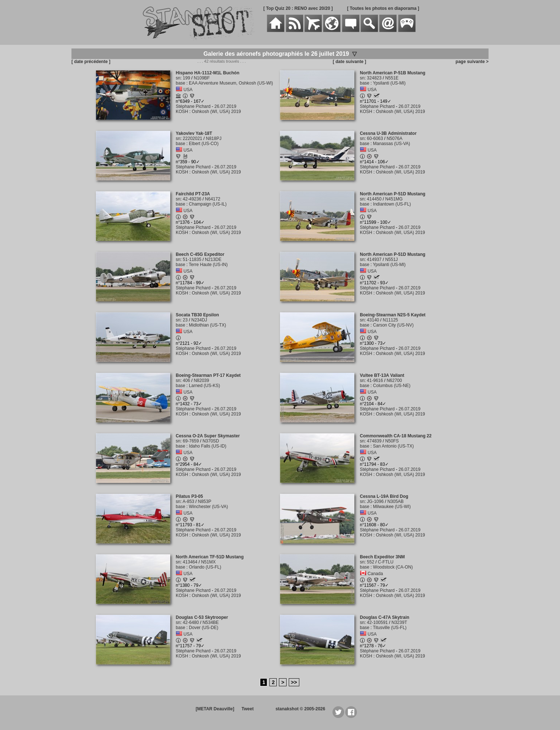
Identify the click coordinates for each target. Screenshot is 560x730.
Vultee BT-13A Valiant (382, 375)
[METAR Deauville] (215, 709)
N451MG (394, 199)
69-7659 (191, 441)
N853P (205, 501)
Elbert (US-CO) (204, 144)
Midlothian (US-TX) (207, 325)
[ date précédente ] (91, 62)
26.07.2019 (225, 106)
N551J (391, 259)
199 (186, 78)
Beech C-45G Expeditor (200, 254)
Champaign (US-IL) (208, 204)
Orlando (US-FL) (205, 567)
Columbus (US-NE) (392, 386)
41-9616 (375, 380)
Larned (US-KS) (204, 386)
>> (294, 682)
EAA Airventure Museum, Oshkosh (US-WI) (231, 83)
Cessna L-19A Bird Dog (384, 496)
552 (370, 562)
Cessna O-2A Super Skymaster (208, 436)
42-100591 (377, 622)
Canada (375, 574)
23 (185, 320)
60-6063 (375, 138)
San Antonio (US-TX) (393, 446)
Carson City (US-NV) (393, 325)
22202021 (192, 138)
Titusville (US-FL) (390, 628)
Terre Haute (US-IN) (208, 265)
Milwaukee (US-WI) (392, 507)
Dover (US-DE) (204, 628)
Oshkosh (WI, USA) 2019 (216, 112)
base (180, 83)
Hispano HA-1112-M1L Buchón (207, 73)
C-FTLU (386, 562)
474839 (374, 441)
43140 (373, 320)
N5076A (394, 138)
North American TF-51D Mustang (210, 557)
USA (188, 90)
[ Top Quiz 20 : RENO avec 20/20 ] (298, 8)
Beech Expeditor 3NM (382, 557)
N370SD (211, 441)
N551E (392, 78)
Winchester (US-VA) (208, 507)
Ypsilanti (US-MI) (389, 83)
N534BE (211, 622)
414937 (374, 259)
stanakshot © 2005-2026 (300, 709)
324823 (374, 78)
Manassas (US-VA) (392, 144)
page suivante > (471, 62)
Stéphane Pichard (193, 106)
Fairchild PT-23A (193, 194)
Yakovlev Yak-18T (194, 133)
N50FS (392, 441)
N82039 (201, 380)
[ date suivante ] (349, 62)
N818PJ (214, 138)
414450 (374, 199)
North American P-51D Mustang (393, 194)
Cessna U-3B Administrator (388, 133)
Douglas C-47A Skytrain (385, 617)
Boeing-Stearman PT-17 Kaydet (208, 375)
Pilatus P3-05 (189, 496)
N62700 (394, 380)
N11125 (390, 320)
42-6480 (191, 622)
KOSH (182, 112)
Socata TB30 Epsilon (197, 315)
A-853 (188, 501)
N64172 (213, 199)
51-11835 (192, 259)
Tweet (248, 709)
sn (178, 78)
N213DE (213, 259)
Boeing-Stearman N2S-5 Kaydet (393, 315)
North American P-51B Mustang (393, 73)
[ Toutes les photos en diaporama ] (383, 8)
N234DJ (199, 320)
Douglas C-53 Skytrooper (202, 617)
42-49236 (192, 199)
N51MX (208, 562)
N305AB (395, 501)
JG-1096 (375, 501)
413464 (190, 562)
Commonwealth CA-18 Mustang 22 (396, 436)
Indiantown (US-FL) (392, 204)
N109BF (202, 78)
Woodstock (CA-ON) (393, 567)
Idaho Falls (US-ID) (208, 446)
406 (186, 380)
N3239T (399, 622)
